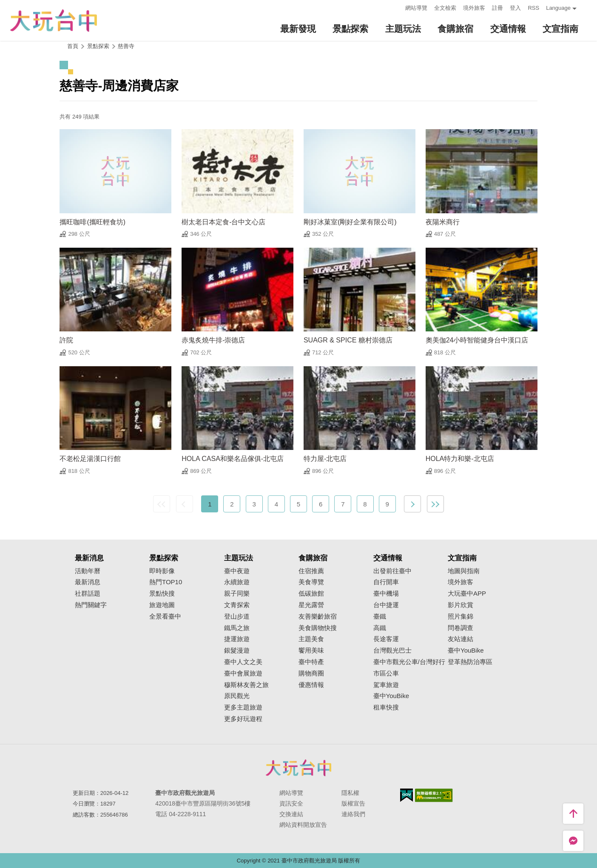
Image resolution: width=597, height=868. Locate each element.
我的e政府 (407, 795)
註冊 (497, 8)
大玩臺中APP (467, 594)
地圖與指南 (464, 571)
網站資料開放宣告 (303, 825)
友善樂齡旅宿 (318, 616)
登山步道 (237, 616)
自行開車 (386, 582)
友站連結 (461, 639)
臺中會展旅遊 (243, 673)
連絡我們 (353, 814)
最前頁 (162, 504)
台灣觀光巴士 (392, 650)
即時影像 (162, 571)
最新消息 (88, 582)
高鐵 (380, 628)
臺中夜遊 (237, 571)
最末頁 (435, 504)
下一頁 (412, 504)
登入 (515, 8)
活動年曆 (88, 571)
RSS (533, 8)
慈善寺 (126, 46)
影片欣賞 (461, 605)
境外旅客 (474, 8)
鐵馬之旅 (237, 628)
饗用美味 (311, 650)
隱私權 (350, 793)
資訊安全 (291, 803)
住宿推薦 (311, 571)
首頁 (73, 46)
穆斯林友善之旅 (246, 685)
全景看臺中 (165, 616)
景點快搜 (162, 594)
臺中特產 (311, 662)
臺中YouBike (391, 696)
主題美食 (311, 639)
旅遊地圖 (162, 605)
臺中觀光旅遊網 (54, 21)
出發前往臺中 (392, 571)
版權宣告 (353, 803)
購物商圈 (311, 673)
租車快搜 (386, 707)
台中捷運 (386, 605)
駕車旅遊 (386, 685)
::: (397, 7)
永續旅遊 (237, 582)
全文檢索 (445, 8)
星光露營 (311, 605)
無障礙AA (434, 795)
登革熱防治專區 (470, 662)
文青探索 (237, 605)
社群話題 (88, 594)
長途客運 (386, 639)
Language (558, 8)
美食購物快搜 (318, 628)
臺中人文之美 (243, 662)
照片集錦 (461, 616)
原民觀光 (237, 696)
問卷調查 (461, 628)
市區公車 (386, 673)
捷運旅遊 (237, 639)
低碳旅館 (311, 594)
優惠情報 (311, 685)
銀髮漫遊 (237, 650)
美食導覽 (311, 582)
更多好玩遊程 (243, 719)
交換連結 (291, 814)
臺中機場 (386, 594)
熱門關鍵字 (91, 605)
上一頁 (185, 504)
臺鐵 (380, 616)
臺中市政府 (298, 768)
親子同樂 (237, 594)
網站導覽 (416, 8)
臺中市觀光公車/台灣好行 (409, 662)
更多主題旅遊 (243, 707)
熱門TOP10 (166, 582)
